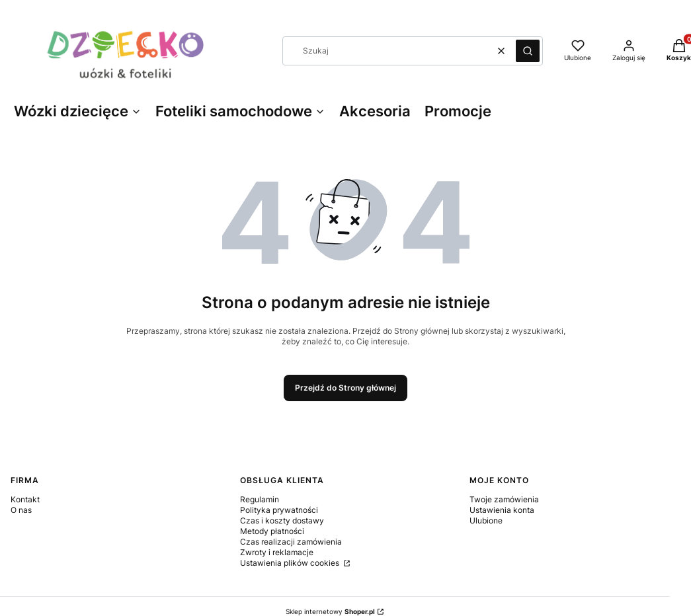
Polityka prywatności (279, 510)
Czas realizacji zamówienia (291, 542)
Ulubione (486, 520)
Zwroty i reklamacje (277, 552)
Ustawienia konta (502, 510)
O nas (21, 510)
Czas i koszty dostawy (282, 520)
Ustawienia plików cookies (291, 563)
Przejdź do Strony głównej (345, 388)
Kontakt (25, 499)
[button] (528, 51)
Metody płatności (272, 531)
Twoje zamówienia (504, 499)
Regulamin (260, 499)
